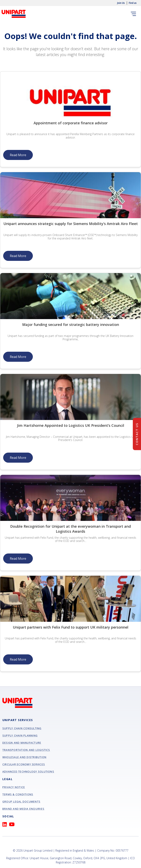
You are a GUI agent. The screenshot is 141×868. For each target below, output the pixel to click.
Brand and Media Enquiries (23, 809)
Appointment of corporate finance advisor (71, 123)
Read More (18, 155)
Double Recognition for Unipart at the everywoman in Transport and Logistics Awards (70, 529)
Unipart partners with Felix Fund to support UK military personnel (71, 627)
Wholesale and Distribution (24, 757)
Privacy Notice (14, 787)
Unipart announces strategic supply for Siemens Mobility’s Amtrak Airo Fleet (71, 224)
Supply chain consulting (22, 728)
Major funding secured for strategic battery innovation (71, 324)
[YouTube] (13, 825)
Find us (133, 3)
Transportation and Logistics (26, 750)
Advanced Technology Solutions (28, 772)
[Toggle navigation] (134, 14)
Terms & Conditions (18, 794)
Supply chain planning (20, 736)
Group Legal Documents (21, 802)
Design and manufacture (22, 743)
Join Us (121, 3)
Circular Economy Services (24, 764)
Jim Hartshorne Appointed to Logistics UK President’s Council (71, 425)
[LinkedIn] (6, 825)
